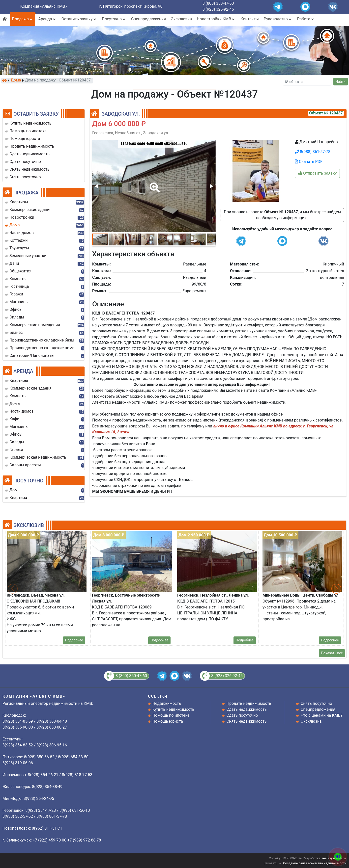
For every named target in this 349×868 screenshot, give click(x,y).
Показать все (332, 653)
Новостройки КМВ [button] (216, 19)
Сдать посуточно (242, 715)
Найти (341, 81)
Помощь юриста (168, 721)
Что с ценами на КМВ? (321, 715)
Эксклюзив (181, 19)
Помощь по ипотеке (171, 715)
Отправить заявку (317, 173)
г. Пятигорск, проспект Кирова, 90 (131, 6)
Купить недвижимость (173, 709)
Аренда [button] (47, 19)
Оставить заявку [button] (79, 19)
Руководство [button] (278, 19)
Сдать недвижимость (247, 709)
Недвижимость (167, 703)
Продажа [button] (23, 19)
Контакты (249, 19)
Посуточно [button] (114, 19)
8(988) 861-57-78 (313, 152)
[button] (154, 184)
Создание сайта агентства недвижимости (315, 863)
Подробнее (74, 640)
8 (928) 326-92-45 (218, 9)
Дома (16, 80)
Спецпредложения (148, 19)
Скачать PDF (309, 162)
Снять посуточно (316, 703)
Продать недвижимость (249, 703)
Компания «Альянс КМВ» (44, 6)
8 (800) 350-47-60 (218, 3)
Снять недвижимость (247, 721)
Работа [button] (306, 19)
